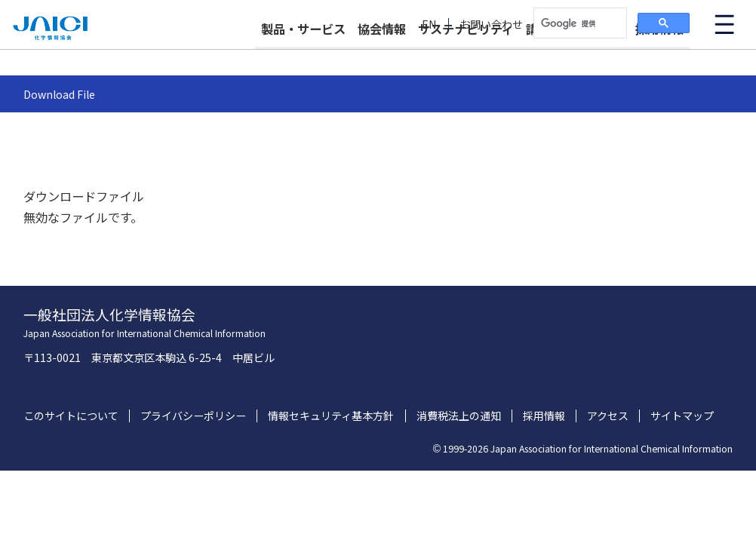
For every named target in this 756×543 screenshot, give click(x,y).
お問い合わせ (491, 25)
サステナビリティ (466, 54)
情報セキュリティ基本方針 (331, 416)
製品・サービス (303, 54)
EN (429, 25)
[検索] (579, 23)
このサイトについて (71, 416)
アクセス (608, 416)
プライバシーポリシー (193, 416)
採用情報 (659, 54)
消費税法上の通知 (459, 416)
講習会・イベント (574, 54)
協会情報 (382, 54)
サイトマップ (682, 416)
